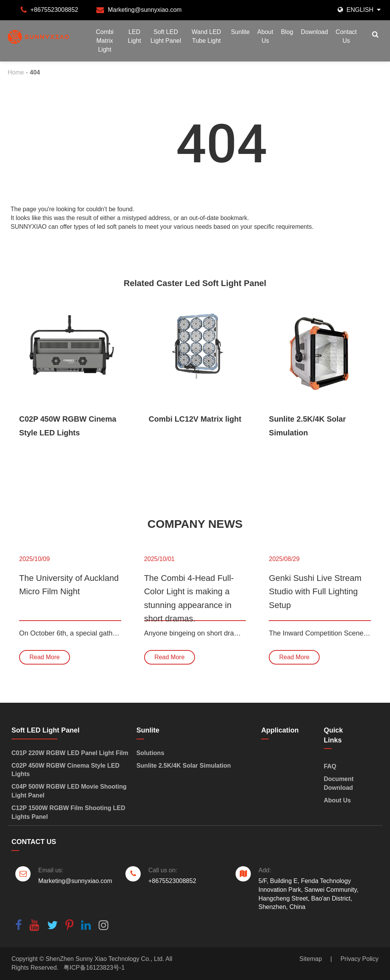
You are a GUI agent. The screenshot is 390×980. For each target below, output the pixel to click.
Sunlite (240, 32)
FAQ (330, 766)
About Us (265, 36)
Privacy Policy (359, 959)
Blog (287, 32)
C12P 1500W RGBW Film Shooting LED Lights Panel (68, 812)
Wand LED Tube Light (206, 36)
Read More (45, 657)
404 (35, 72)
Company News (195, 524)
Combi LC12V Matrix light (195, 419)
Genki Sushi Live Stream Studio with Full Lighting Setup (315, 591)
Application (280, 730)
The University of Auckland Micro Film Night (69, 585)
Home (16, 72)
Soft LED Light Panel (166, 36)
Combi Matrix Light (105, 41)
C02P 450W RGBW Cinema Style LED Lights (68, 426)
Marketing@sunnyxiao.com (145, 10)
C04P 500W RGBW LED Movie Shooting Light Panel (69, 791)
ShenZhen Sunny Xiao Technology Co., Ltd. (105, 959)
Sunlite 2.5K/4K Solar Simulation (307, 426)
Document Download (339, 783)
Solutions (151, 753)
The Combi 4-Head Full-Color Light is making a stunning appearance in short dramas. (189, 597)
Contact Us (346, 36)
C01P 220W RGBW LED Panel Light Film (70, 753)
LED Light (134, 36)
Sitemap (311, 959)
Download (314, 32)
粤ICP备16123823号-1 (94, 968)
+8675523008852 (54, 10)
